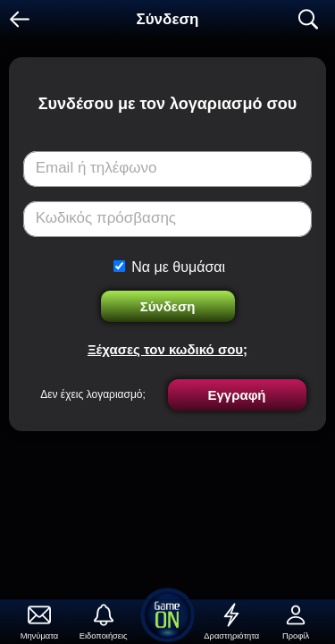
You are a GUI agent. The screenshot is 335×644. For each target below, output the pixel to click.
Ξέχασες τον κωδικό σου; (167, 349)
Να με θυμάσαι (178, 267)
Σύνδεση (168, 306)
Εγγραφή (236, 395)
